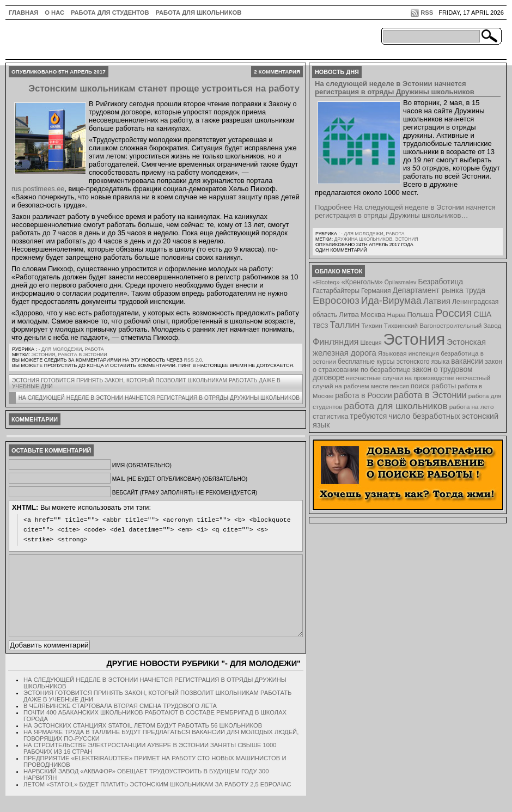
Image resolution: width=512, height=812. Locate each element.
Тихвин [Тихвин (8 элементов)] (372, 325)
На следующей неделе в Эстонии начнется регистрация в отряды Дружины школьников (159, 398)
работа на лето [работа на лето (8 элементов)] (472, 407)
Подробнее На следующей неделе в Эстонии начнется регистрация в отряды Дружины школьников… (405, 211)
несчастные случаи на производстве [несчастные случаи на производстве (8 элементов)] (400, 378)
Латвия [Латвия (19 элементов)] (437, 301)
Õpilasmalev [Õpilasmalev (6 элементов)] (401, 282)
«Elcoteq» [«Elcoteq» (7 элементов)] (326, 282)
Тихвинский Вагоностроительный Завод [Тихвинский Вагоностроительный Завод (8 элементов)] (443, 325)
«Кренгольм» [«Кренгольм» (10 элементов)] (362, 282)
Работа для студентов (110, 13)
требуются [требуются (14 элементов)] (369, 416)
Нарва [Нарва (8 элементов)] (396, 315)
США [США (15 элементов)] (482, 314)
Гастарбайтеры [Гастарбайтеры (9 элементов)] (336, 291)
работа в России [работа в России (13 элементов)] (364, 396)
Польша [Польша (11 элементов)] (420, 315)
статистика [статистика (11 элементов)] (330, 416)
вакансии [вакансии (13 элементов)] (467, 361)
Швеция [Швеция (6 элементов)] (371, 343)
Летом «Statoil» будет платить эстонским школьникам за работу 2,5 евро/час (157, 801)
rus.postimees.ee (38, 189)
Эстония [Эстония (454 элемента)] (415, 339)
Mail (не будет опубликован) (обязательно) (180, 479)
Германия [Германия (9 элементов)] (376, 291)
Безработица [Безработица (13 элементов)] (440, 282)
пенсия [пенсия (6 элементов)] (400, 386)
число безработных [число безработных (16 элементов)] (424, 416)
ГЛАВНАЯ (23, 13)
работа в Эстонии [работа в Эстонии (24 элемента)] (430, 395)
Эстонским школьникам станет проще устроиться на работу (164, 88)
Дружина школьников (363, 239)
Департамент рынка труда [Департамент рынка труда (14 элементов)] (439, 290)
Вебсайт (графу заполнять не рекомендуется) (185, 493)
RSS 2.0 (193, 360)
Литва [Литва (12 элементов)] (349, 315)
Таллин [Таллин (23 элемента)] (345, 325)
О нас (54, 13)
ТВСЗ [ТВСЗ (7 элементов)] (321, 326)
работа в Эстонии (83, 355)
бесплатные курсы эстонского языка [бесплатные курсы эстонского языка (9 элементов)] (394, 362)
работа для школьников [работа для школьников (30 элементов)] (396, 406)
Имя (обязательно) (142, 465)
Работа (94, 349)
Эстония (44, 355)
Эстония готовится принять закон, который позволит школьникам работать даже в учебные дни (146, 383)
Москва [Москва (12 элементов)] (373, 315)
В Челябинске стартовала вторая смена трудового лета (120, 722)
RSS (427, 13)
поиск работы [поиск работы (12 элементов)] (434, 386)
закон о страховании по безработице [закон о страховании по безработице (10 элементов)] (407, 366)
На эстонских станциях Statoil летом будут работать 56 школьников (143, 742)
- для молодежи (60, 349)
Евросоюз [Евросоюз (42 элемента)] (336, 300)
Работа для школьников (199, 13)
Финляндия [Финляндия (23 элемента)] (336, 341)
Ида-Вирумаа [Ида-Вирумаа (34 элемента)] (391, 301)
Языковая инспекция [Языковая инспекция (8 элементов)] (409, 353)
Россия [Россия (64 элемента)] (453, 313)
